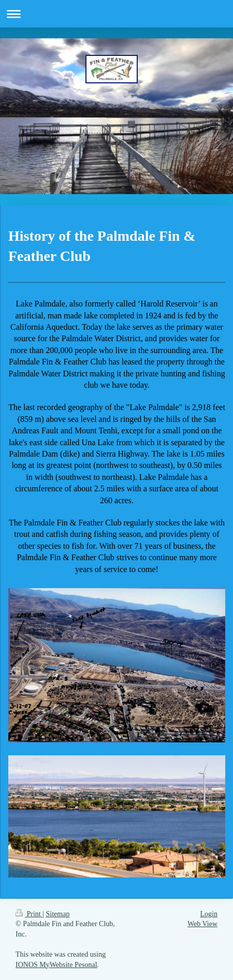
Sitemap (58, 914)
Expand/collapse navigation (116, 14)
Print (29, 914)
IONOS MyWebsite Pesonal (56, 965)
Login (209, 914)
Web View (202, 924)
